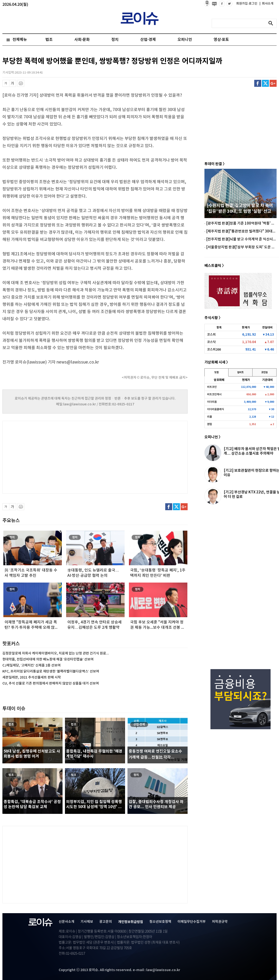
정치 (115, 40)
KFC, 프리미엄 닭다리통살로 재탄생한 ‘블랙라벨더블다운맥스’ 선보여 (51, 671)
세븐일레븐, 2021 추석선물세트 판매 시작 (32, 677)
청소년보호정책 (160, 922)
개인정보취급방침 (131, 922)
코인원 (264, 372)
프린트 (21, 83)
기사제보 (87, 922)
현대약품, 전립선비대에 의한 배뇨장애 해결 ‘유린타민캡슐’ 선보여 (48, 659)
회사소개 (266, 4)
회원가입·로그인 (247, 4)
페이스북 (258, 83)
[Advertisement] (51, 457)
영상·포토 (221, 40)
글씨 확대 (13, 83)
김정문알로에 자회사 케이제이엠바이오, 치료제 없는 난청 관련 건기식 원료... (56, 653)
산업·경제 (148, 40)
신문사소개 (67, 922)
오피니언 (185, 40)
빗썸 (216, 372)
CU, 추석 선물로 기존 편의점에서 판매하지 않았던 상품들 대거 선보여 (51, 683)
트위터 (265, 83)
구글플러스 (273, 83)
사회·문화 (82, 40)
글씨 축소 (6, 83)
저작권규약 (220, 922)
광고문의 (106, 922)
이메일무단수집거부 (192, 922)
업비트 (240, 372)
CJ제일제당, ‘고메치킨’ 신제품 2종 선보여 (32, 665)
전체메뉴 (20, 40)
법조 (49, 40)
